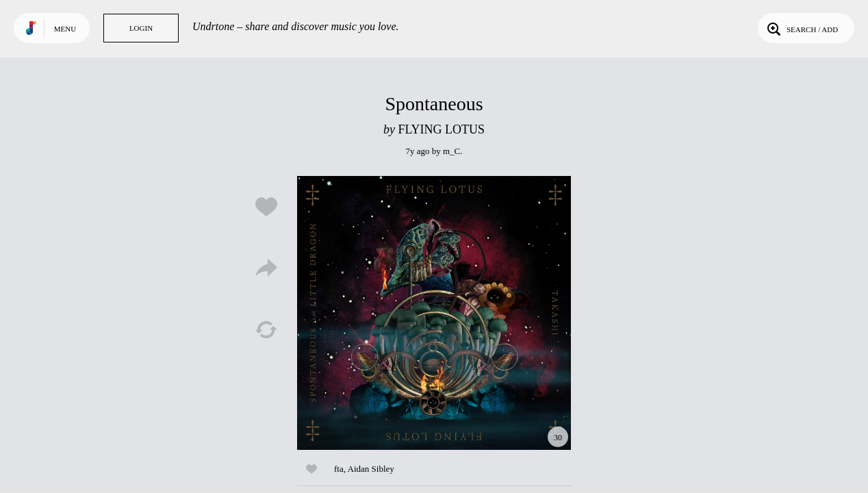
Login (141, 28)
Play (434, 313)
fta (339, 469)
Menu (65, 29)
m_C (451, 151)
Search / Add (801, 28)
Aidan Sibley (371, 469)
